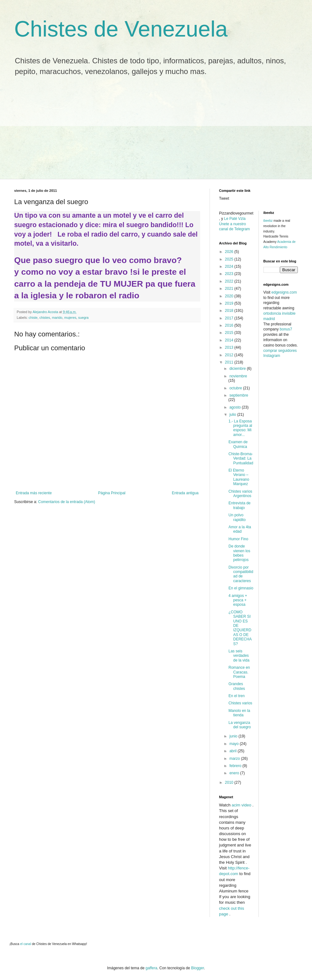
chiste (33, 318)
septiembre (239, 395)
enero (235, 773)
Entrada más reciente (34, 493)
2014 (230, 340)
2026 (230, 252)
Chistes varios (240, 703)
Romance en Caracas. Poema (239, 672)
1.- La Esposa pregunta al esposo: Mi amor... (240, 428)
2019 (230, 303)
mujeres (70, 318)
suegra (83, 318)
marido (57, 318)
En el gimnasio (241, 588)
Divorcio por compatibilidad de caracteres (241, 574)
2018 (230, 311)
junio (234, 736)
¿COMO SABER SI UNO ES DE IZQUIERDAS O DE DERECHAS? (240, 628)
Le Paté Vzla (235, 219)
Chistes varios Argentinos (240, 494)
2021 (230, 289)
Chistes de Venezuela (121, 29)
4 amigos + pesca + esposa (238, 600)
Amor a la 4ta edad (240, 529)
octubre (236, 388)
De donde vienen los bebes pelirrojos (239, 553)
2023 (230, 274)
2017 (230, 318)
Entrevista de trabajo (240, 505)
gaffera (151, 968)
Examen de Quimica (238, 444)
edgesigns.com (284, 292)
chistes (45, 318)
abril (234, 751)
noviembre (238, 376)
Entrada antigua (185, 493)
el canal (26, 944)
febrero (236, 766)
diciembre (238, 369)
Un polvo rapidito (237, 517)
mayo (235, 744)
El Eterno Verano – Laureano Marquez (239, 477)
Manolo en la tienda (239, 713)
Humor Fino (238, 539)
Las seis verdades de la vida (239, 656)
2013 (230, 347)
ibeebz (268, 221)
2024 (230, 266)
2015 (230, 333)
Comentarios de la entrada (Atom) (67, 502)
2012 (230, 355)
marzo (235, 759)
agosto (236, 407)
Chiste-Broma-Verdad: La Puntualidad (241, 458)
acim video (241, 805)
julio (233, 415)
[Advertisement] (156, 132)
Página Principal (112, 493)
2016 (230, 325)
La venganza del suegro (240, 725)
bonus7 (286, 329)
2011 (230, 362)
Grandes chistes (237, 686)
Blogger (197, 968)
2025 (230, 259)
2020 (230, 296)
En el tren (237, 696)
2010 (230, 782)
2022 (230, 281)
